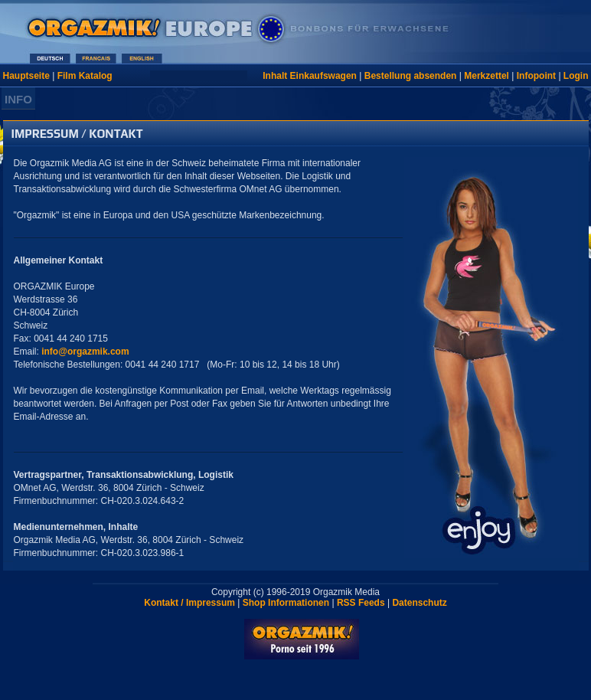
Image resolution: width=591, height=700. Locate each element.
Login (576, 76)
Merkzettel (487, 76)
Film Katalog (85, 76)
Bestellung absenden (411, 76)
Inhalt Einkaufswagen (310, 76)
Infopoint (536, 76)
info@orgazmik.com (85, 352)
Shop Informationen (286, 603)
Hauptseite (26, 76)
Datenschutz (419, 603)
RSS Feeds (361, 603)
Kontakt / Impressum (189, 603)
